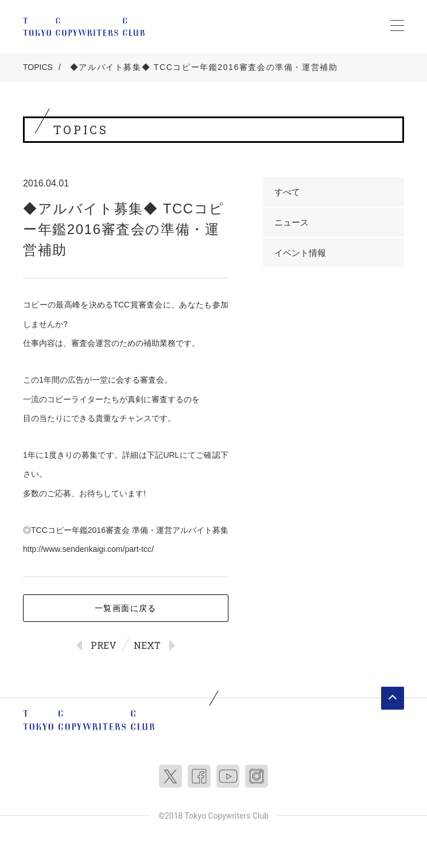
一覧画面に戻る (126, 608)
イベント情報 (300, 253)
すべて (287, 192)
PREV (104, 645)
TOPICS (38, 67)
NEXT (147, 645)
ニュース (292, 222)
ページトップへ (393, 698)
